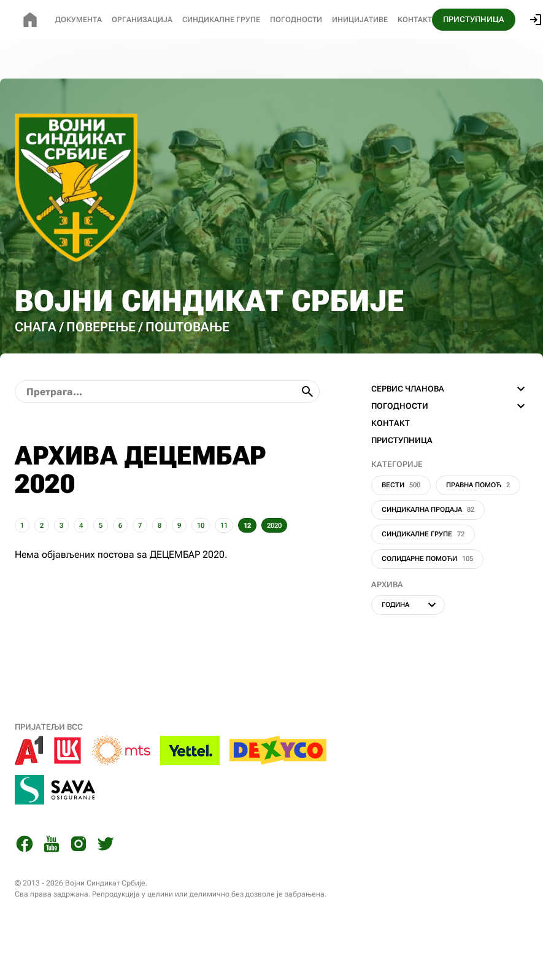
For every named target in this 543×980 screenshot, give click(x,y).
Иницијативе (360, 20)
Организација (142, 20)
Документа (79, 20)
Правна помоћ (478, 485)
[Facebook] (25, 846)
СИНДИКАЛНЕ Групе (221, 20)
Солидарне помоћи (427, 559)
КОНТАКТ (391, 423)
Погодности (296, 20)
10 (201, 526)
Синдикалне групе (423, 534)
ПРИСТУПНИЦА (474, 19)
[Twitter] (106, 846)
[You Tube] (52, 846)
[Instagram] (79, 846)
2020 (274, 526)
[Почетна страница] (30, 20)
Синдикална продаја (428, 510)
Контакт (415, 20)
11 (224, 526)
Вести (401, 485)
